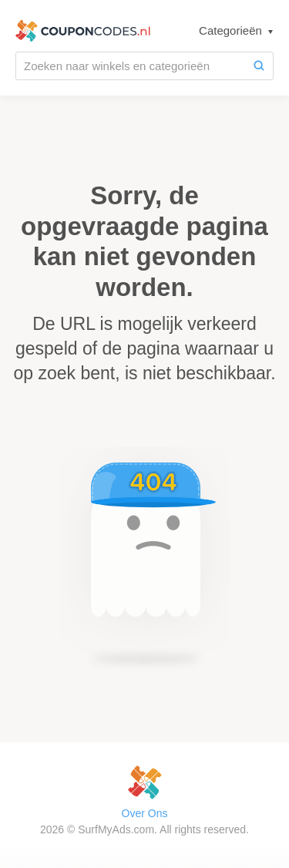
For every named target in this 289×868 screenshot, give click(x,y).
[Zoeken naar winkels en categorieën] (131, 66)
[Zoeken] (259, 66)
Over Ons (145, 813)
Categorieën (232, 30)
